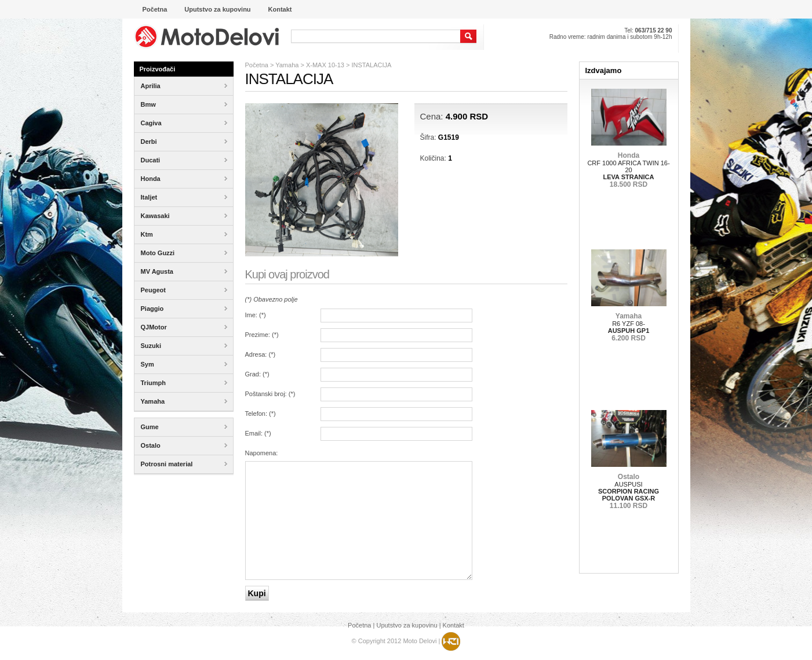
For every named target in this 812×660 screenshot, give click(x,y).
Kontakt (454, 625)
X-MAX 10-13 (325, 65)
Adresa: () (261, 354)
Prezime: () (262, 335)
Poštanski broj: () (270, 394)
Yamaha (287, 65)
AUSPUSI (629, 491)
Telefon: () (261, 414)
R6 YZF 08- (629, 327)
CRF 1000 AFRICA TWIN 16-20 (628, 170)
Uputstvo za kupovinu (407, 625)
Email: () (258, 433)
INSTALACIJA (372, 65)
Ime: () (256, 315)
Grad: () (257, 374)
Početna (257, 65)
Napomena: (262, 453)
